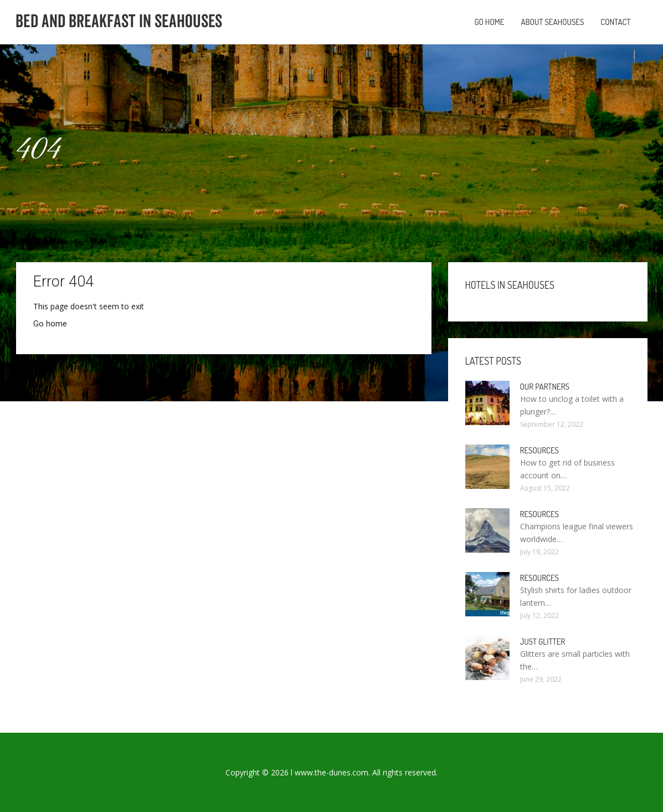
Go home (489, 22)
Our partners (545, 387)
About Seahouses (552, 22)
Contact (615, 22)
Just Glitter (543, 642)
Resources (540, 450)
